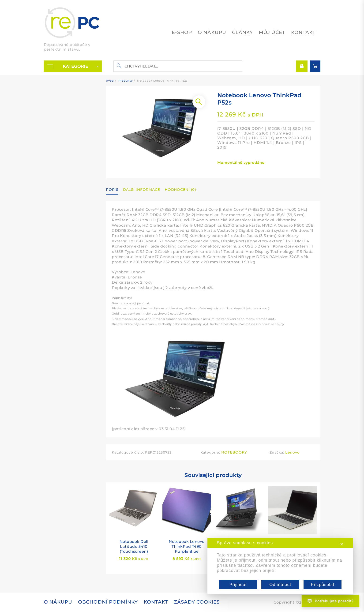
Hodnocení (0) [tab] (180, 190)
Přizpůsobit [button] (323, 585)
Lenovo (293, 452)
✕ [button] (342, 544)
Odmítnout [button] (280, 585)
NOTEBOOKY (234, 452)
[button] (199, 102)
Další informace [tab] (142, 190)
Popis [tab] (112, 190)
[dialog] (280, 566)
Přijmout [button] (238, 585)
